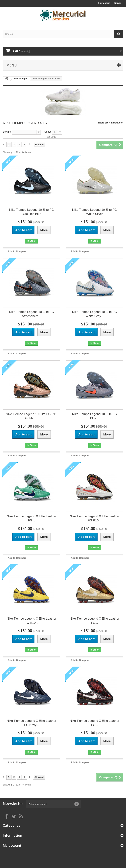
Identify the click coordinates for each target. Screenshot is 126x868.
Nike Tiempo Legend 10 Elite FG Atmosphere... (32, 314)
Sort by (7, 132)
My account (12, 845)
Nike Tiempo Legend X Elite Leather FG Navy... (32, 723)
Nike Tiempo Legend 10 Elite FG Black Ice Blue (32, 212)
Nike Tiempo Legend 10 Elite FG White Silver (94, 212)
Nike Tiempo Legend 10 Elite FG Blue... (94, 416)
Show (48, 132)
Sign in (118, 3)
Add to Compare (17, 251)
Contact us (104, 3)
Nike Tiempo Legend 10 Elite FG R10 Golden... (32, 416)
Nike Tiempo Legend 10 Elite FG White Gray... (94, 314)
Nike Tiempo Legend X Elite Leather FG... (32, 518)
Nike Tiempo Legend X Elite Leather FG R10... (94, 518)
